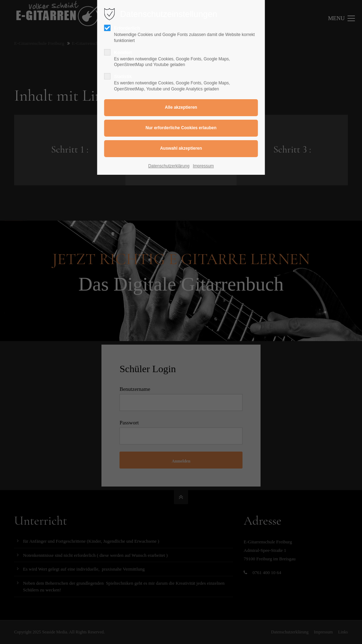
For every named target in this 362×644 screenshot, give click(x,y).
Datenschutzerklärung (169, 166)
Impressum (203, 166)
